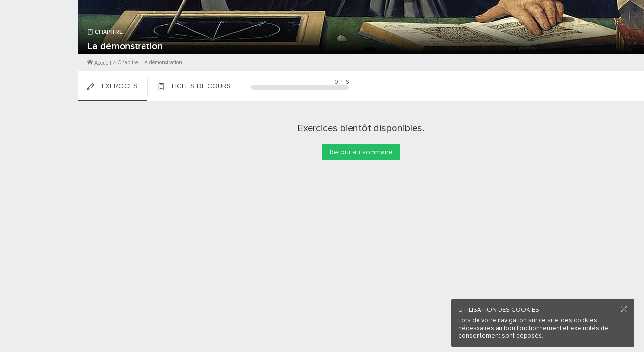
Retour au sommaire (361, 152)
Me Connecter (39, 59)
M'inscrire (39, 44)
